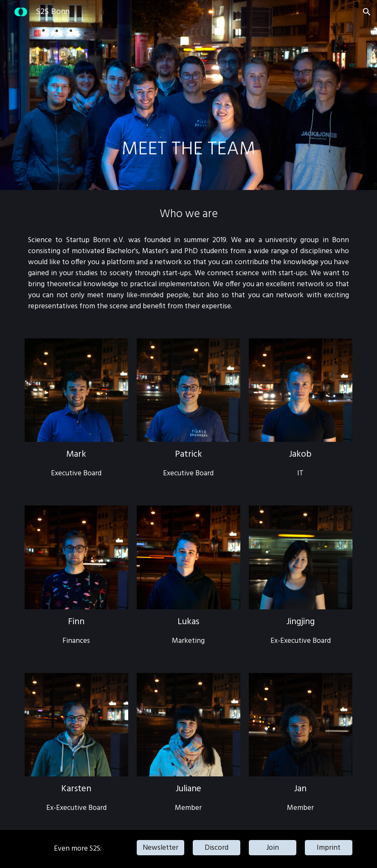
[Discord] (217, 848)
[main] (188, 95)
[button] (367, 12)
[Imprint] (329, 848)
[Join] (273, 848)
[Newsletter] (160, 848)
